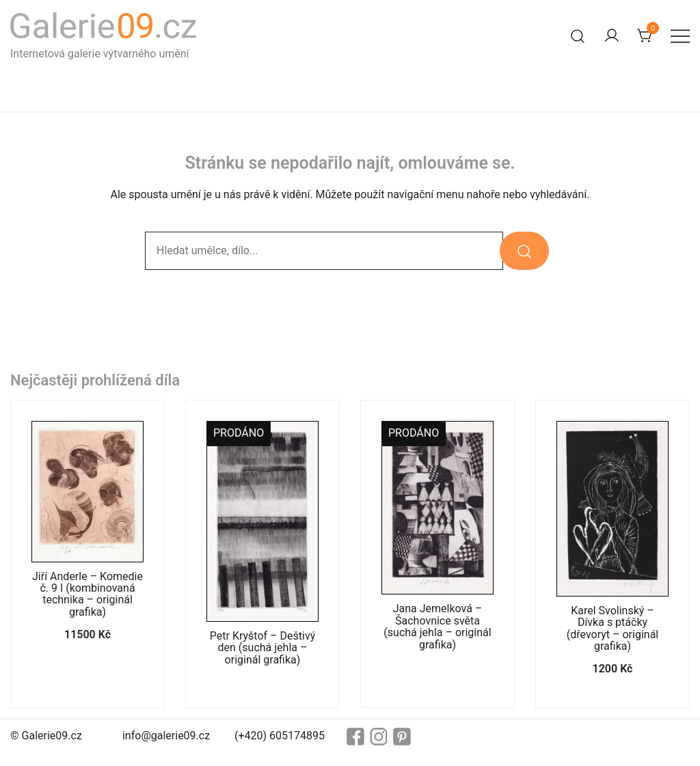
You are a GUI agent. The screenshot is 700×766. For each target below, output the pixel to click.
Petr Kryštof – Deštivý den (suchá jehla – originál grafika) (262, 648)
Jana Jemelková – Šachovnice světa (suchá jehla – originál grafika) (437, 626)
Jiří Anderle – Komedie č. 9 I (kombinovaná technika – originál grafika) (87, 594)
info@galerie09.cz (166, 736)
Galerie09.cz (52, 736)
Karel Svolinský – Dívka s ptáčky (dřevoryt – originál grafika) (612, 628)
